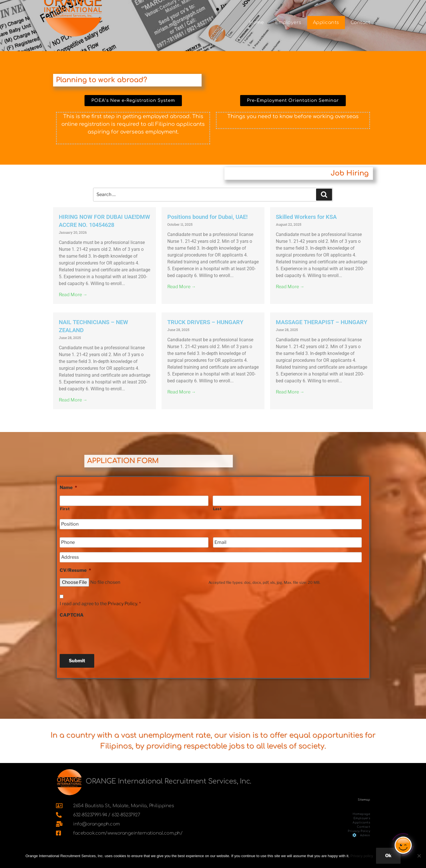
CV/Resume (75, 570)
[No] (419, 856)
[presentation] (103, 634)
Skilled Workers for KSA (306, 217)
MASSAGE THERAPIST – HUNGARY (321, 322)
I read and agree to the (100, 604)
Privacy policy (362, 856)
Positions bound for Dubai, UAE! (207, 217)
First (65, 509)
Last (217, 509)
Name (68, 488)
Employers (288, 23)
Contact (360, 23)
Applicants (326, 23)
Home (257, 23)
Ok (388, 856)
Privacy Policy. (123, 604)
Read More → (73, 295)
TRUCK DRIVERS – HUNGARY (205, 322)
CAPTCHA (72, 615)
